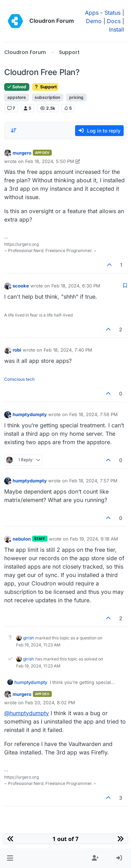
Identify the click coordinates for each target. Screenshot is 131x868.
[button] (10, 858)
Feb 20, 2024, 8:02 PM (50, 703)
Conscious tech (19, 379)
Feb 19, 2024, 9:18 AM (94, 539)
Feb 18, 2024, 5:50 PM (50, 161)
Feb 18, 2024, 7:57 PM (93, 481)
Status (112, 13)
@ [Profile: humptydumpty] (27, 713)
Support (45, 87)
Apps (92, 13)
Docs (114, 21)
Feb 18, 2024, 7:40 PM (68, 350)
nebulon (22, 539)
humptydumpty (30, 414)
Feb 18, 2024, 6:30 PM (76, 286)
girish (28, 638)
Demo (94, 21)
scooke (21, 286)
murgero (22, 153)
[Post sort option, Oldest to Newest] (14, 130)
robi (17, 350)
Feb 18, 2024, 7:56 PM (93, 414)
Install (117, 29)
